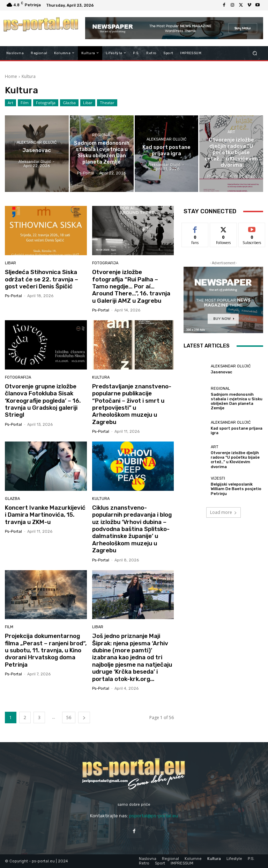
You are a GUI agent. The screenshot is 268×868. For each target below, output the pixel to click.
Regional (102, 135)
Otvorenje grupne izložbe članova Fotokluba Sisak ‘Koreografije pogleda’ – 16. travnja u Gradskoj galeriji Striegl (43, 401)
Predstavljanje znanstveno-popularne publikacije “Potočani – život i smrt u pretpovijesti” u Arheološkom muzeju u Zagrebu (132, 404)
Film (25, 103)
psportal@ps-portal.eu (154, 816)
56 (69, 718)
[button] (255, 53)
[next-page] (84, 718)
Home (11, 76)
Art (10, 103)
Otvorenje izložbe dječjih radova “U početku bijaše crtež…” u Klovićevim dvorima (235, 460)
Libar (88, 103)
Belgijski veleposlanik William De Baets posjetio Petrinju (236, 489)
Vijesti (218, 478)
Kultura (101, 377)
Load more (224, 512)
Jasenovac (221, 372)
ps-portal (13, 296)
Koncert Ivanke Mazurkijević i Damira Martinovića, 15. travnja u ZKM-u (45, 515)
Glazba (69, 103)
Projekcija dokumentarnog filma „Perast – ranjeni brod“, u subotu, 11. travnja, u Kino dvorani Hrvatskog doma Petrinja (46, 650)
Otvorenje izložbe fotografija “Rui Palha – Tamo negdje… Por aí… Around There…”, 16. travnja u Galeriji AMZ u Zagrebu (131, 286)
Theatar (107, 103)
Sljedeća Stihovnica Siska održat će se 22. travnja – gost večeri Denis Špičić (42, 279)
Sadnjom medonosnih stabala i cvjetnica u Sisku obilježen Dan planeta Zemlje (237, 401)
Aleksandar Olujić (37, 142)
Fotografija (46, 103)
